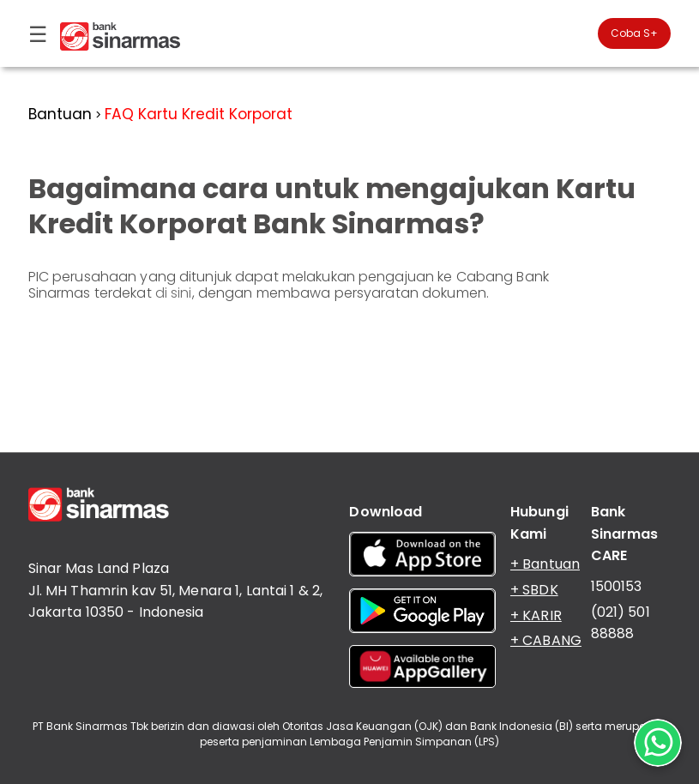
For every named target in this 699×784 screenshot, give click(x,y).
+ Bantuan (545, 564)
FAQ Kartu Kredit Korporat (199, 114)
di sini (174, 293)
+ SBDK (534, 590)
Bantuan (60, 114)
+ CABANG (546, 640)
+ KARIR (536, 615)
